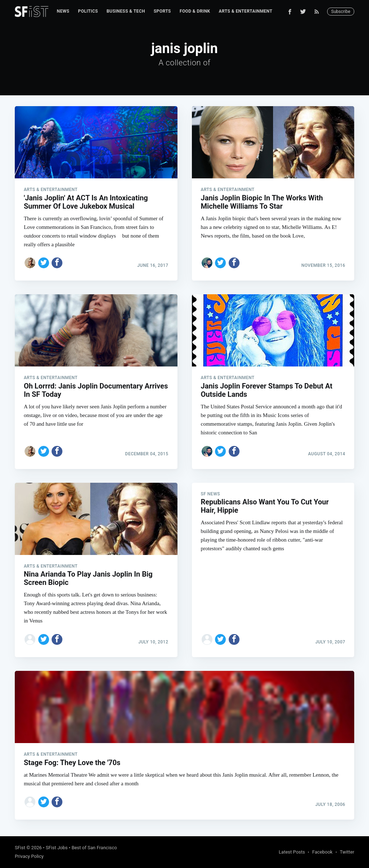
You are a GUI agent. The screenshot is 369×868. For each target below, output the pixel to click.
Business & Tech (126, 11)
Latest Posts (292, 852)
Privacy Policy (29, 856)
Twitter (347, 852)
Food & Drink (195, 11)
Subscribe (341, 12)
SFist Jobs (57, 848)
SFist (20, 848)
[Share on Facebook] (57, 263)
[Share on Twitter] (44, 263)
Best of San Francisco (94, 848)
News (63, 11)
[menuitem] (63, 11)
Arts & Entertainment (246, 11)
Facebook (322, 852)
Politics (88, 11)
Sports (162, 11)
